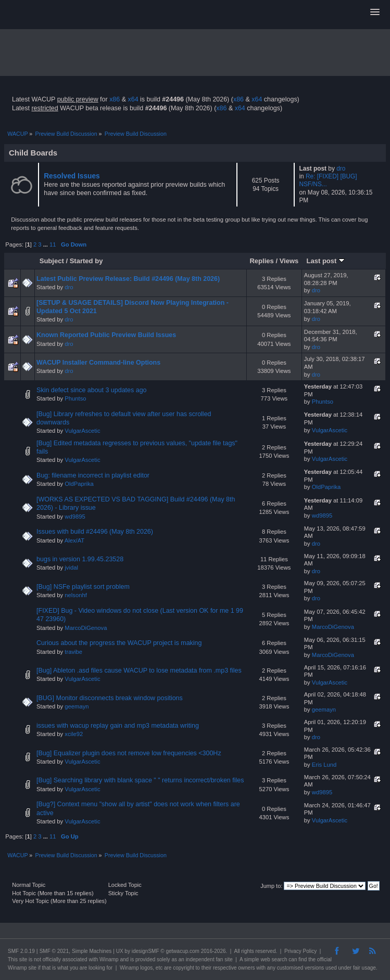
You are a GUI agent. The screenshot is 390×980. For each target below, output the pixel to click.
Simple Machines (92, 951)
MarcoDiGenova (86, 628)
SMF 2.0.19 (21, 951)
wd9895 (75, 517)
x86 (115, 99)
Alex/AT (74, 540)
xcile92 (74, 734)
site (23, 959)
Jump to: (271, 886)
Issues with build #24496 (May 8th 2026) (95, 532)
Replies (261, 261)
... (46, 244)
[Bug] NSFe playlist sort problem (83, 587)
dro (341, 169)
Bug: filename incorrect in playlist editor (93, 475)
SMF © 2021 (54, 951)
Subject (52, 261)
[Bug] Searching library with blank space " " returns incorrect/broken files (140, 780)
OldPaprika (79, 484)
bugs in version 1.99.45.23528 (80, 559)
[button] (375, 12)
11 (53, 244)
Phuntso (75, 398)
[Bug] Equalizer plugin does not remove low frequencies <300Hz (129, 753)
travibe (73, 652)
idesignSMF (146, 951)
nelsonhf (76, 595)
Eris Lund (324, 765)
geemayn (77, 706)
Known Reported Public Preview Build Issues (106, 335)
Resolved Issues (72, 176)
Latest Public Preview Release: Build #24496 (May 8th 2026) (128, 279)
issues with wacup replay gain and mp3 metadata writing (118, 726)
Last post (325, 261)
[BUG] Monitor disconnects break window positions (110, 698)
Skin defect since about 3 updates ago (91, 390)
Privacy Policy (300, 951)
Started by (86, 261)
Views (289, 261)
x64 (133, 99)
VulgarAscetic (82, 431)
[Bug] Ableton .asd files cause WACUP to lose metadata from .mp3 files (139, 670)
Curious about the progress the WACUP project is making (119, 643)
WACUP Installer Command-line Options (98, 363)
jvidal (71, 568)
